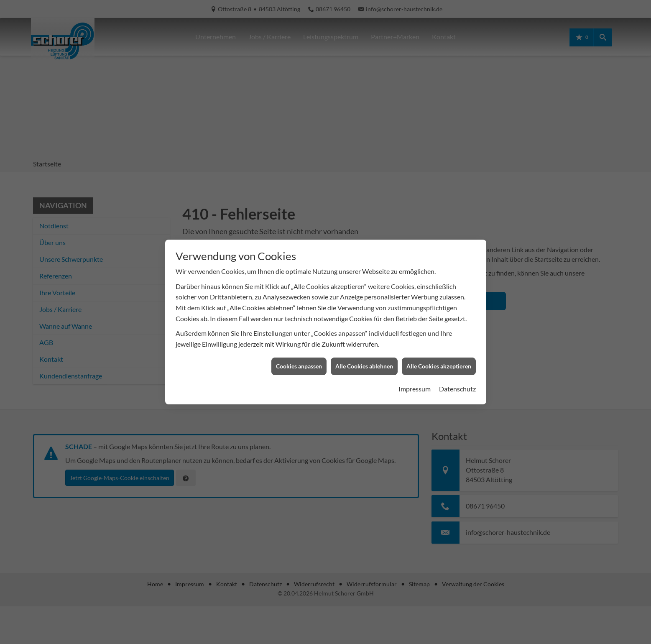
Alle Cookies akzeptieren (439, 357)
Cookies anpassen (299, 357)
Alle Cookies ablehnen (364, 357)
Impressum (415, 379)
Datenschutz (457, 379)
